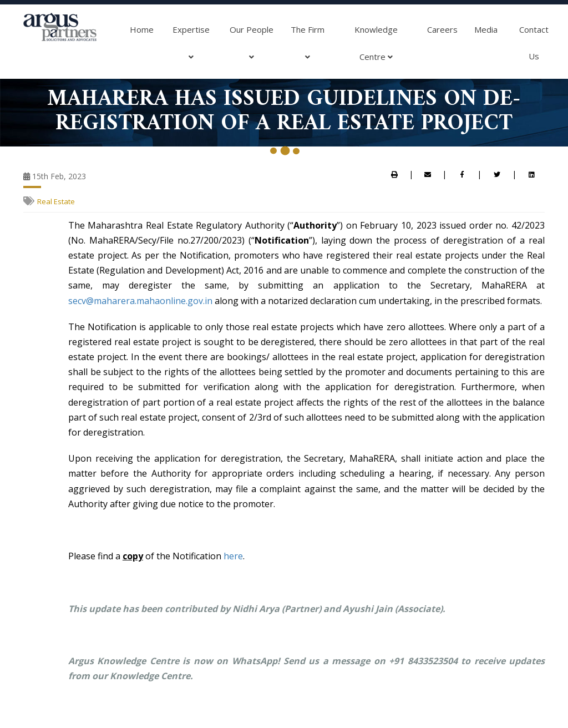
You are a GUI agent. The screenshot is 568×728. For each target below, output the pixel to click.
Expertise (191, 47)
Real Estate (56, 201)
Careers (442, 29)
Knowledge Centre (376, 47)
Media (486, 29)
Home (142, 29)
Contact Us (534, 43)
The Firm (308, 47)
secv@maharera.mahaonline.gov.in (140, 301)
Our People (252, 47)
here (233, 556)
